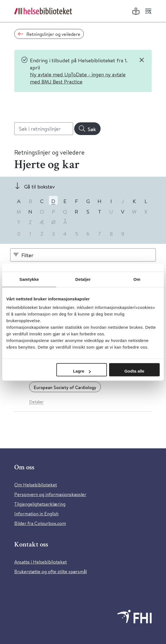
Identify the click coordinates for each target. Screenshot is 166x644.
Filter (27, 255)
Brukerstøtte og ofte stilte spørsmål (51, 571)
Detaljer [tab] (83, 279)
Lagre (82, 371)
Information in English (36, 514)
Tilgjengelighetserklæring (40, 504)
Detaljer (36, 402)
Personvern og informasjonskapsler (50, 494)
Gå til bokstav (39, 186)
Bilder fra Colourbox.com (40, 523)
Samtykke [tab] (29, 279)
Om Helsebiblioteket (36, 485)
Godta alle (135, 371)
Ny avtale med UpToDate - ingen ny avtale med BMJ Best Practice (78, 78)
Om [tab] (137, 279)
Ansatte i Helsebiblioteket (41, 562)
